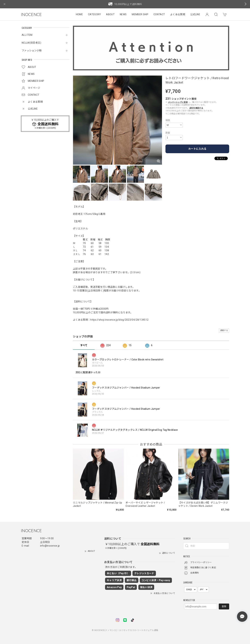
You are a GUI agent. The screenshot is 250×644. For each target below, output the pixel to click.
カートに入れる (197, 149)
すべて (84, 345)
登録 (224, 606)
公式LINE (195, 14)
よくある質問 (178, 14)
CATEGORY (95, 14)
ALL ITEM (27, 35)
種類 (168, 120)
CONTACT (159, 14)
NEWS (123, 14)
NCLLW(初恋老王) (32, 43)
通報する (224, 330)
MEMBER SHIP (140, 14)
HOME (79, 14)
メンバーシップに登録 (178, 102)
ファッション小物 (32, 51)
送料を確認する (196, 108)
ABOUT (110, 14)
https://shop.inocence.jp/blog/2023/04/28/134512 (119, 320)
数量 (168, 133)
